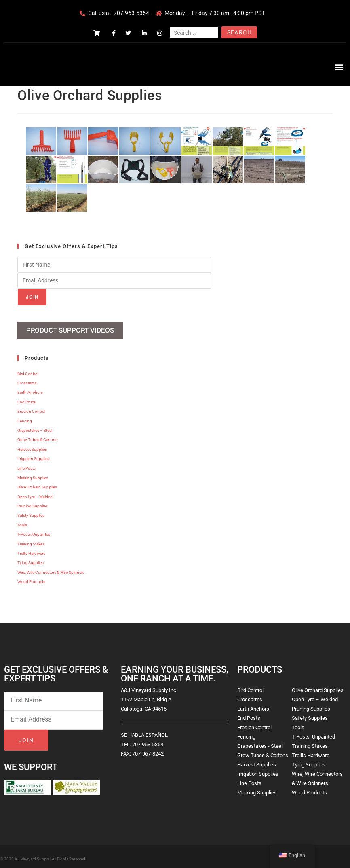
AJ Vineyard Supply (32, 855)
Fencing (25, 417)
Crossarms (27, 380)
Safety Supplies (31, 512)
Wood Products (31, 578)
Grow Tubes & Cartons (37, 436)
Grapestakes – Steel (35, 427)
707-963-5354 (131, 13)
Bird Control (28, 370)
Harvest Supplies (32, 446)
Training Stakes (31, 540)
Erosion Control (31, 408)
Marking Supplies (33, 474)
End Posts (26, 398)
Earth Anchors (30, 389)
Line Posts (26, 465)
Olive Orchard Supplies (37, 484)
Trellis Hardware (31, 550)
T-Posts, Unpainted (34, 531)
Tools (22, 521)
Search (239, 32)
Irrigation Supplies (33, 455)
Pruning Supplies (33, 503)
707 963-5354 (148, 741)
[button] (339, 67)
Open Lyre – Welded (35, 493)
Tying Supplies (31, 559)
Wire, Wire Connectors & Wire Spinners (51, 569)
